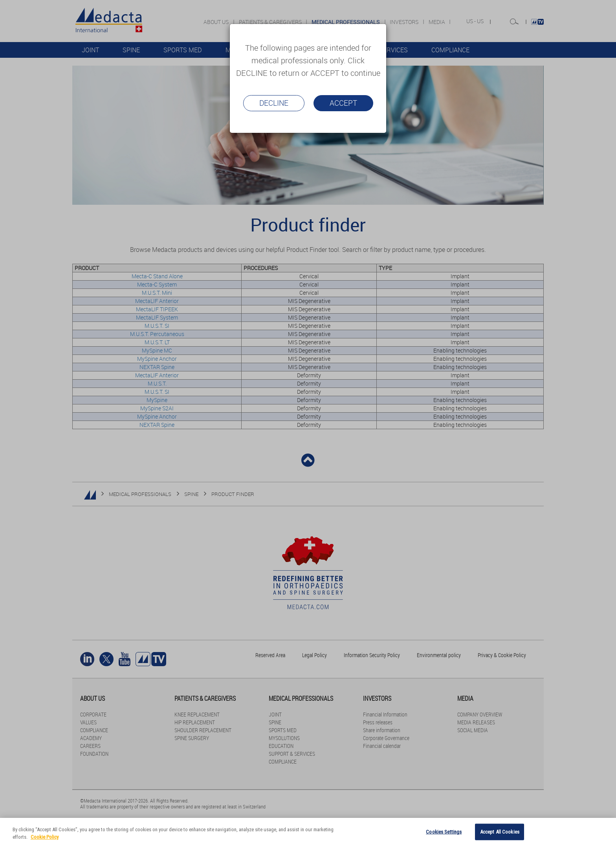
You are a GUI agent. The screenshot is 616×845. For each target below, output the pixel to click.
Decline (274, 103)
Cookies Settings (444, 832)
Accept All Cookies (500, 832)
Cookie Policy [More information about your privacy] (45, 837)
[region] (308, 831)
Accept (343, 103)
